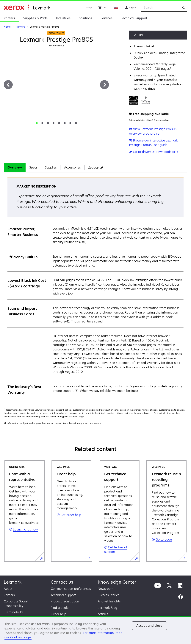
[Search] (184, 8)
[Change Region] (116, 8)
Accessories (72, 167)
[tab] (37, 123)
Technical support (63, 595)
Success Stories (109, 595)
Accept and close (149, 626)
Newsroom (105, 589)
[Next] (104, 85)
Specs (33, 167)
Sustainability (13, 612)
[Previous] (8, 85)
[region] (95, 630)
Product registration (65, 601)
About (8, 589)
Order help (58, 614)
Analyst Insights (109, 601)
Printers (9, 18)
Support (96, 168)
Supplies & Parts (35, 18)
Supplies (51, 167)
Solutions (86, 18)
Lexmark (13, 582)
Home (27, 7)
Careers (9, 595)
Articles (103, 614)
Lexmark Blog (107, 608)
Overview (15, 167)
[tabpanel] (95, 288)
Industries (63, 18)
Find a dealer (60, 608)
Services (107, 18)
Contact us (62, 582)
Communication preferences (71, 589)
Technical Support (134, 18)
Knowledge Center (117, 582)
